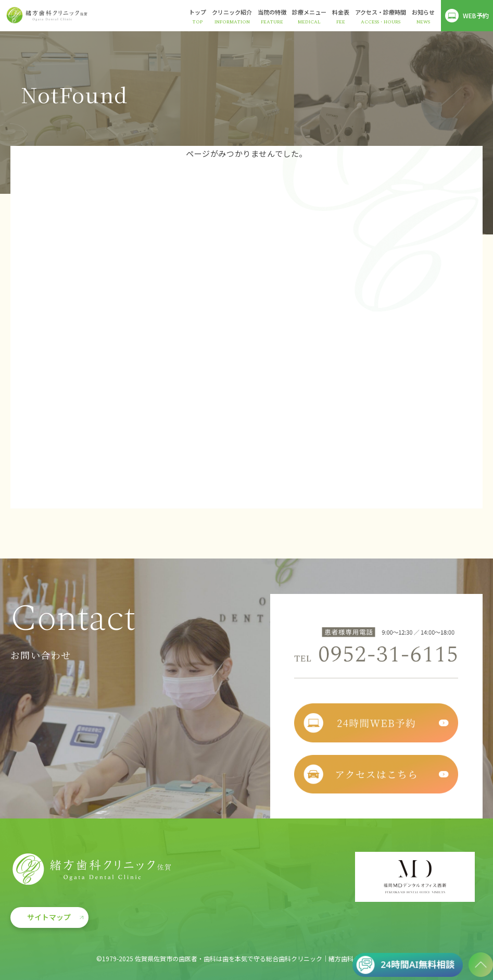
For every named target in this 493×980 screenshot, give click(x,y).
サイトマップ (49, 917)
